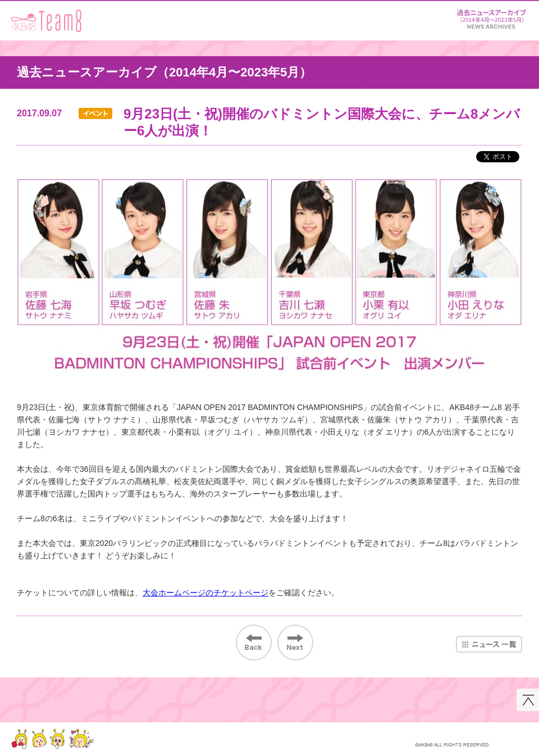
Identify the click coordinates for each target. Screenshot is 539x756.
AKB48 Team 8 (46, 21)
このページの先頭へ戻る (528, 700)
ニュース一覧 (489, 644)
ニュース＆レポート (491, 17)
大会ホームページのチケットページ (205, 593)
